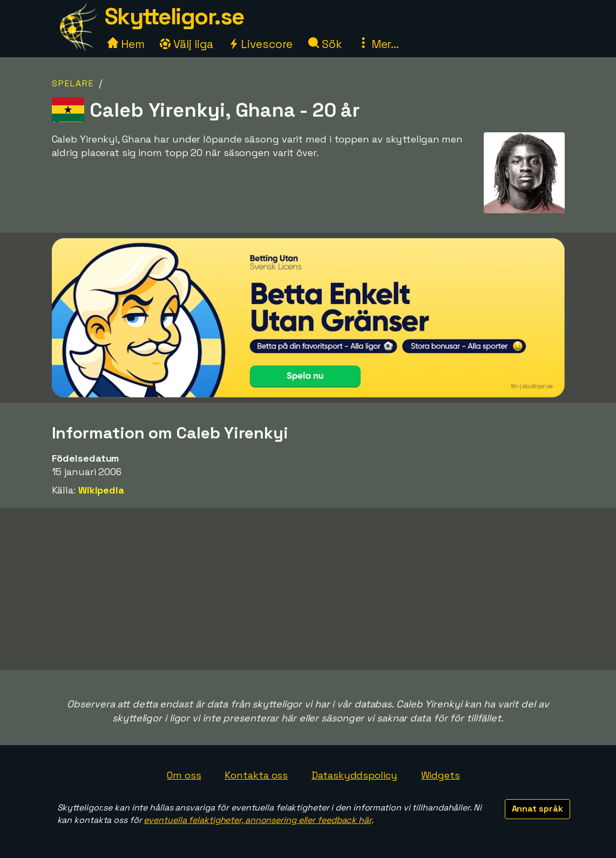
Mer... (378, 44)
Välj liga (186, 44)
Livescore (260, 44)
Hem (126, 44)
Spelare (73, 83)
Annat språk (537, 809)
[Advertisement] (308, 589)
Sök (325, 44)
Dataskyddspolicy (354, 775)
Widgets (441, 775)
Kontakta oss (256, 775)
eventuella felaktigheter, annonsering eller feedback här (257, 820)
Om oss (184, 775)
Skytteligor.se (174, 16)
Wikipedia (101, 490)
